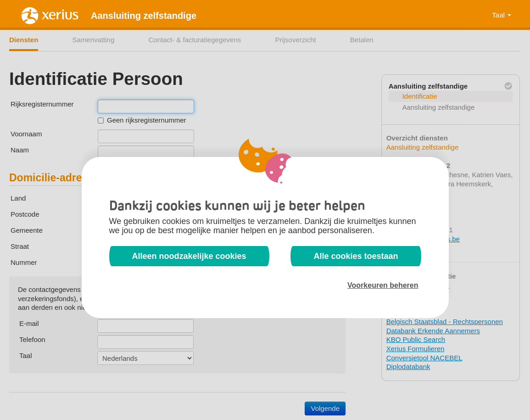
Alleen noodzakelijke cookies (189, 256)
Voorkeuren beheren (383, 285)
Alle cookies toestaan (356, 256)
